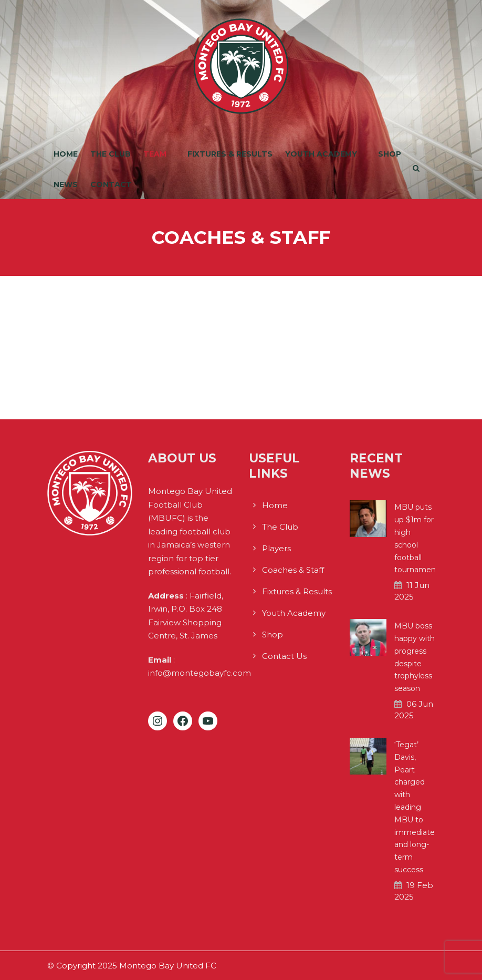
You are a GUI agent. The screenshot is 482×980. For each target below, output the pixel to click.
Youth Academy (321, 154)
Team (155, 154)
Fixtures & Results (230, 154)
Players (276, 548)
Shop (390, 154)
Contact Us (284, 656)
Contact (111, 184)
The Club (111, 154)
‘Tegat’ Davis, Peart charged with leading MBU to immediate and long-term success (415, 807)
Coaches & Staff (293, 570)
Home (66, 154)
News (66, 184)
